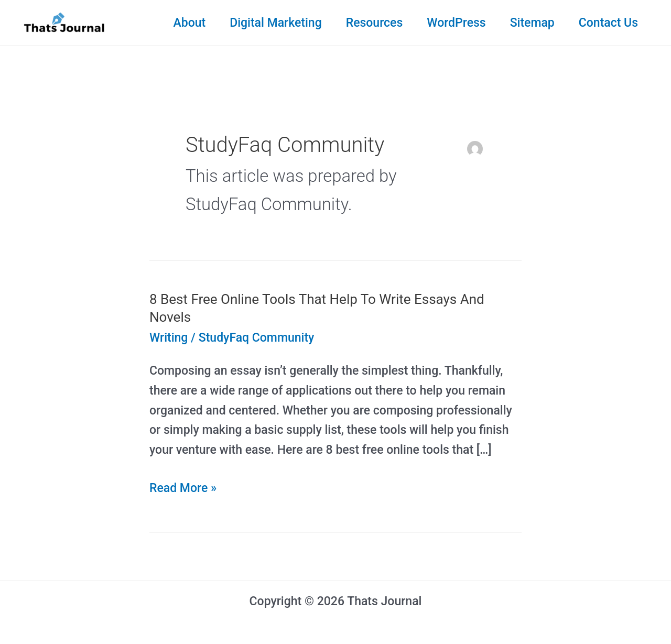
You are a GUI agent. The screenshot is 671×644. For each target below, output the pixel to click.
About (189, 23)
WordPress (456, 23)
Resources (375, 23)
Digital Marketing (276, 23)
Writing (169, 338)
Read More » (183, 488)
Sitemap (532, 23)
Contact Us (608, 23)
